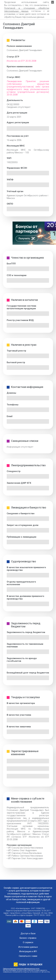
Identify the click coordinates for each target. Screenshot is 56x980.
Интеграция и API (28, 951)
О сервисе (28, 942)
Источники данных (28, 947)
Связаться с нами (28, 956)
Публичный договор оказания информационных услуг (21, 969)
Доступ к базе (28, 934)
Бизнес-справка (28, 938)
